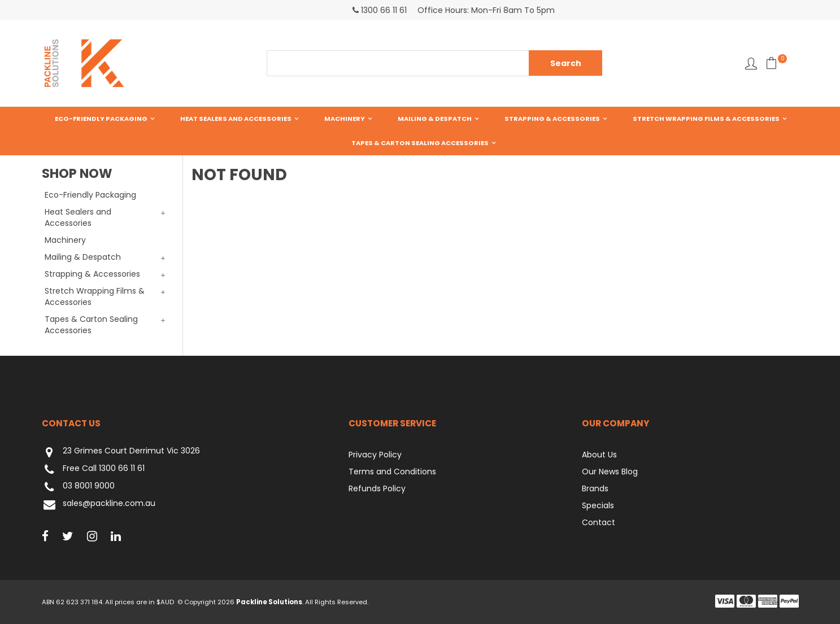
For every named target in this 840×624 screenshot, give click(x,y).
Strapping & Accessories (552, 119)
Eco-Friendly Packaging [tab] (90, 195)
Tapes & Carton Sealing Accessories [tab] (91, 325)
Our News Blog (610, 472)
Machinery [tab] (65, 240)
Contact (599, 522)
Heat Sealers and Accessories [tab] (78, 217)
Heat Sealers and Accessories (236, 119)
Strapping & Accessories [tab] (92, 274)
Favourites (751, 64)
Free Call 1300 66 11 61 (93, 470)
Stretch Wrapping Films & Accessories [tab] (95, 296)
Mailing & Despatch (435, 119)
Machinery (345, 119)
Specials (598, 505)
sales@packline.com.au (99, 505)
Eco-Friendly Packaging (101, 119)
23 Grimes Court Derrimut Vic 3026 (121, 452)
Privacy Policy (375, 455)
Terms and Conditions (392, 472)
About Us (599, 455)
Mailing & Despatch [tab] (83, 257)
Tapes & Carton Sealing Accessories (420, 143)
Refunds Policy (377, 488)
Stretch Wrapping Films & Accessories (706, 119)
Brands (595, 488)
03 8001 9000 (78, 487)
